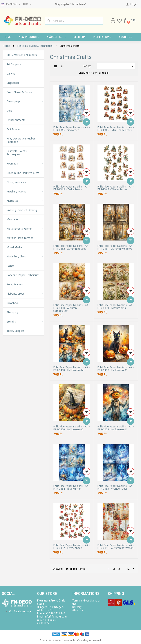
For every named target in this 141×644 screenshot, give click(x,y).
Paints (10, 266)
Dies (9, 111)
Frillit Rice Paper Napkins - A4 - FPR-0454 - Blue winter (72, 487)
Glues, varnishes (16, 182)
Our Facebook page (20, 611)
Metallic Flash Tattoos (20, 238)
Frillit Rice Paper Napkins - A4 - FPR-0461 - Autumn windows (116, 247)
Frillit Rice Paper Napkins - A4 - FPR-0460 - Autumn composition (72, 308)
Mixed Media (14, 247)
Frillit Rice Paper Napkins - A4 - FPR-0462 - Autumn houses (72, 247)
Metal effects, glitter (19, 229)
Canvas (11, 74)
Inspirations (102, 37)
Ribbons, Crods (16, 294)
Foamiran (12, 164)
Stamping (12, 312)
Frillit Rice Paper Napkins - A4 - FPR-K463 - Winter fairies (116, 188)
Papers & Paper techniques (23, 275)
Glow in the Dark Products (23, 173)
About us (125, 37)
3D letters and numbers (22, 55)
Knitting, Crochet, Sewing (22, 210)
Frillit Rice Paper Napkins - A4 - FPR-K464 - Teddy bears (72, 188)
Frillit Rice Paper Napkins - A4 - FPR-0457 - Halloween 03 (116, 369)
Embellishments (16, 120)
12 (128, 569)
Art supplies (14, 64)
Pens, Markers (15, 284)
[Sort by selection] (116, 66)
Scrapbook (13, 303)
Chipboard (13, 83)
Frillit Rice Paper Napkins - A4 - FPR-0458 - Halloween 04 (72, 369)
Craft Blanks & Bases (19, 92)
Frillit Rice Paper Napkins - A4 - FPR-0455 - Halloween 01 (116, 428)
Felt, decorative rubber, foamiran (21, 140)
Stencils (11, 322)
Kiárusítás (56, 37)
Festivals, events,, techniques (17, 153)
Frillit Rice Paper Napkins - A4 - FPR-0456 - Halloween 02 (72, 428)
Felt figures (14, 129)
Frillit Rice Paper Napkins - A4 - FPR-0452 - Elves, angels (72, 547)
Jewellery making (17, 192)
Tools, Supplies (16, 331)
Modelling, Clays (16, 256)
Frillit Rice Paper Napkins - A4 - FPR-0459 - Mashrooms (116, 306)
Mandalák (12, 219)
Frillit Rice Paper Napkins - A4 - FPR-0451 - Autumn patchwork (116, 547)
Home (8, 37)
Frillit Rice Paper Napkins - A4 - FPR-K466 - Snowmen (72, 129)
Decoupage (13, 101)
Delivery (79, 37)
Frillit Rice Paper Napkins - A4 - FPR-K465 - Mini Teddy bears (116, 129)
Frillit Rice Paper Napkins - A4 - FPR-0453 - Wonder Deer (116, 487)
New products (29, 37)
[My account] (132, 4)
